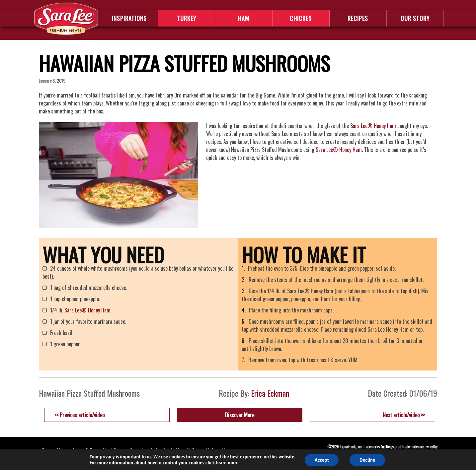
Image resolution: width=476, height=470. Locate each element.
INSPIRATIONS (129, 18)
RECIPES (358, 18)
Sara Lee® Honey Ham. (339, 150)
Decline (367, 460)
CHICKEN (301, 18)
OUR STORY (415, 18)
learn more (227, 463)
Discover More (240, 415)
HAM (244, 18)
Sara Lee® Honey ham (373, 126)
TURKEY (187, 18)
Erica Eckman (270, 393)
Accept (322, 460)
